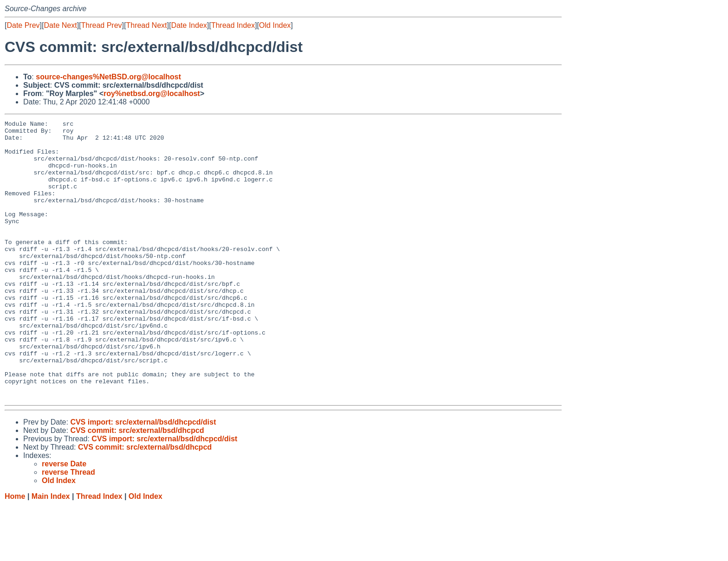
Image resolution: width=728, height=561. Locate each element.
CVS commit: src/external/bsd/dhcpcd (137, 486)
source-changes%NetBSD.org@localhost (108, 77)
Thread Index (233, 25)
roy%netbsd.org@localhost (152, 93)
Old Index (275, 25)
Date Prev (23, 25)
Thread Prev (102, 25)
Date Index (189, 25)
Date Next (60, 25)
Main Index (51, 552)
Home (15, 552)
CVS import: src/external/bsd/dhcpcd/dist (143, 478)
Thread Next (146, 25)
